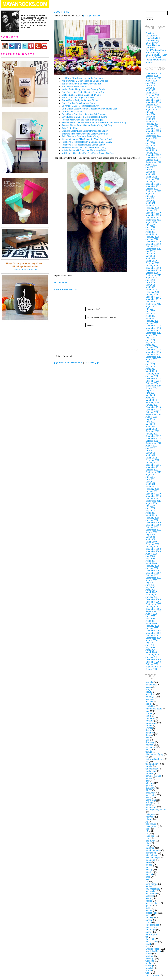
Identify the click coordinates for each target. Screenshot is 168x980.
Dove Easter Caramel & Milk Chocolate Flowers (84, 117)
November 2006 (153, 602)
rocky (148, 915)
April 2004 (150, 650)
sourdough (151, 930)
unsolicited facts (153, 951)
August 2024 (152, 109)
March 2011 (151, 486)
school (149, 922)
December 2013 (153, 407)
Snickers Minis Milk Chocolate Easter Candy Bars (85, 134)
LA (147, 831)
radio (148, 908)
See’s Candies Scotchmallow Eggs (78, 103)
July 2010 (150, 506)
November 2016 (153, 328)
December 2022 (153, 155)
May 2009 (150, 537)
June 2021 (151, 198)
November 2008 (153, 551)
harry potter (151, 795)
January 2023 (152, 153)
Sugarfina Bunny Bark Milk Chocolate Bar (81, 84)
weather (149, 956)
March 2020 (151, 234)
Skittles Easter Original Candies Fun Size (81, 95)
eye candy (150, 747)
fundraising (151, 771)
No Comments (61, 283)
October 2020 (152, 218)
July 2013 (150, 419)
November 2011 (153, 467)
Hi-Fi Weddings (153, 52)
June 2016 (151, 340)
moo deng (150, 860)
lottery (148, 843)
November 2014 (153, 381)
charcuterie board (154, 709)
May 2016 (150, 342)
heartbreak (151, 800)
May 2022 (150, 172)
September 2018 (153, 275)
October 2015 (152, 354)
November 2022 (153, 157)
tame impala (151, 934)
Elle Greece (151, 36)
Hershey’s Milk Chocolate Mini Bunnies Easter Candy (87, 142)
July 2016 (150, 338)
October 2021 (152, 189)
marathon (150, 848)
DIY (147, 740)
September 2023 (153, 136)
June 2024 (151, 114)
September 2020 (153, 220)
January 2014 (152, 405)
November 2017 (153, 299)
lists (147, 838)
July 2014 (150, 390)
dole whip (150, 742)
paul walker (151, 891)
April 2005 (150, 621)
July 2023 (150, 141)
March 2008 (151, 563)
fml (147, 761)
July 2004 (150, 643)
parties (149, 886)
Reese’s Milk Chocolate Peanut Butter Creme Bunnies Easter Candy (94, 122)
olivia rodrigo (152, 884)
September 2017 (153, 304)
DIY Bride (150, 48)
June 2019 (151, 254)
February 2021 (152, 208)
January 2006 (152, 607)
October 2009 (152, 527)
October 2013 (152, 412)
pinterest (150, 896)
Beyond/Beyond (153, 45)
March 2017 (151, 318)
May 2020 (150, 230)
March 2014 (151, 400)
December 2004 (153, 631)
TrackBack (91, 362)
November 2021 (153, 186)
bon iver (149, 701)
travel (148, 944)
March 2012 (151, 458)
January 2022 (152, 182)
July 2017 (150, 309)
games (149, 778)
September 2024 (153, 107)
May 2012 (150, 453)
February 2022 (152, 179)
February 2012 (152, 460)
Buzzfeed (150, 33)
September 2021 (153, 191)
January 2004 (152, 657)
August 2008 (152, 554)
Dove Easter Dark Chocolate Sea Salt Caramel (84, 114)
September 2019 (153, 249)
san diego (150, 918)
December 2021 (153, 184)
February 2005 (152, 626)
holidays (96, 16)
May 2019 (150, 256)
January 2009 (152, 547)
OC (147, 882)
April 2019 (150, 258)
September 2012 (153, 443)
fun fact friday (152, 769)
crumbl (149, 725)
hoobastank (151, 807)
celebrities (150, 706)
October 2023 (152, 133)
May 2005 (150, 619)
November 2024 (153, 102)
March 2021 (151, 206)
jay (147, 822)
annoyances (151, 685)
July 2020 (150, 225)
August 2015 (152, 359)
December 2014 (153, 378)
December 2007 (153, 571)
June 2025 (151, 85)
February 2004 (152, 655)
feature (149, 752)
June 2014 (151, 393)
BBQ (148, 689)
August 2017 (152, 306)
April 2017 (150, 316)
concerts (150, 721)
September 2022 (153, 162)
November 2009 (153, 525)
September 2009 (153, 530)
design (149, 735)
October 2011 (152, 470)
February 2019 (152, 263)
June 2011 (151, 479)
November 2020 (153, 215)
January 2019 (152, 266)
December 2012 (153, 436)
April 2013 (150, 426)
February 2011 (152, 489)
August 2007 (152, 580)
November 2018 (153, 270)
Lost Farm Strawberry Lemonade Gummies (82, 78)
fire (147, 757)
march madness (153, 850)
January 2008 (152, 568)
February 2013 (152, 431)
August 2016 (152, 335)
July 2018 (150, 280)
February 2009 (152, 544)
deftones (150, 733)
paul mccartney (153, 889)
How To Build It (153, 38)
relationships (152, 913)
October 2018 (152, 273)
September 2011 (153, 472)
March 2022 (151, 177)
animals (149, 682)
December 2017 (153, 297)
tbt (147, 937)
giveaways (151, 788)
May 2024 (150, 117)
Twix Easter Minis (70, 128)
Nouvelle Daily (152, 40)
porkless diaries (153, 903)
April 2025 (150, 90)
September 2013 (153, 414)
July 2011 (150, 477)
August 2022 (152, 165)
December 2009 (153, 523)
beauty (149, 692)
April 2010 (150, 513)
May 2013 (150, 424)
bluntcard (150, 699)
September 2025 (153, 78)
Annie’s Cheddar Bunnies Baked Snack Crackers (85, 81)
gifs (147, 781)
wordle (149, 970)
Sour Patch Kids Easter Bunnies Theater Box (83, 92)
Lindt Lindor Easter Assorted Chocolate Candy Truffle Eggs (90, 109)
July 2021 (150, 196)
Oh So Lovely (152, 43)
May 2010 (150, 511)
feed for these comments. (68, 362)
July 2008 (150, 556)
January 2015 (152, 376)
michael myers (152, 855)
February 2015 (152, 374)
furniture (149, 773)
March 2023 (151, 150)
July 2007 (150, 583)
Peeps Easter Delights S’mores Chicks (80, 100)
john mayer (151, 824)
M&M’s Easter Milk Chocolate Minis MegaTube (84, 150)
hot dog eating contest (156, 809)
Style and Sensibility (155, 57)
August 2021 (152, 194)
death (148, 730)
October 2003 (152, 664)
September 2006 (153, 604)
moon (148, 862)
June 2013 (151, 422)
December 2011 (153, 465)
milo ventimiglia (153, 858)
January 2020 (152, 239)
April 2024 (150, 119)
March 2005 (151, 623)
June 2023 (151, 143)
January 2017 (152, 323)
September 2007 (153, 578)
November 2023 (153, 131)
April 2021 (150, 203)
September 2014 (153, 386)
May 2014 (150, 395)
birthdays (150, 697)
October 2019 (152, 246)
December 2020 (153, 213)
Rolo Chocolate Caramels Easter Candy (81, 136)
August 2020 (152, 222)
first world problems (155, 759)
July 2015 (150, 362)
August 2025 (152, 81)
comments (150, 718)
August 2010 (152, 503)
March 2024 (151, 121)
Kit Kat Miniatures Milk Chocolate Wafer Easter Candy (87, 139)
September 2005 (153, 611)
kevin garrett (151, 826)
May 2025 (150, 88)
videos (149, 954)
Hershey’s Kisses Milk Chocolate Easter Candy (84, 147)
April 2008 (150, 561)
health (148, 797)
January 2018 (152, 294)
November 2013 (153, 410)
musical (149, 874)
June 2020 (151, 227)
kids (147, 829)
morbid (149, 865)
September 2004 (153, 638)
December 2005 (153, 609)
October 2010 (152, 499)
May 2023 (150, 145)
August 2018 (152, 278)
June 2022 (151, 170)
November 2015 (153, 352)
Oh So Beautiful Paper (156, 55)
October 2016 (152, 330)
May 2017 (150, 314)
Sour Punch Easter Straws (74, 86)
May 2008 (150, 559)
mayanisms (151, 853)
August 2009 (152, 532)
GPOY (149, 790)
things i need (152, 942)
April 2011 (150, 484)
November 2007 (153, 573)
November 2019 (153, 244)
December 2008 (153, 549)
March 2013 (151, 429)
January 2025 (152, 97)
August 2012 (152, 446)
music (148, 872)
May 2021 (150, 201)
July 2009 (150, 535)
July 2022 (150, 167)
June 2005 (151, 616)
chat (148, 711)
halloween (150, 793)
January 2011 (152, 491)
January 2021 (152, 210)
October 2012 (152, 441)
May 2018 (150, 285)
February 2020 (152, 237)
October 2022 (152, 160)
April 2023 (150, 148)
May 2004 (150, 647)
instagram (150, 814)
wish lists (150, 968)
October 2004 (152, 635)
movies (149, 867)
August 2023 (152, 138)
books (148, 704)
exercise (150, 745)
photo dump (151, 894)
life (147, 834)
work (148, 973)
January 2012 (152, 462)
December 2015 (153, 350)
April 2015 (150, 369)
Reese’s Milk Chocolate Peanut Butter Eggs (82, 120)
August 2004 (152, 640)
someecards (151, 927)
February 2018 (152, 292)
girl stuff (149, 785)
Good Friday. (61, 12)
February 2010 (152, 518)
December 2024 (153, 100)
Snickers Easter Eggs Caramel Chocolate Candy (85, 131)
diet (147, 737)
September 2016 (153, 333)
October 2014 (152, 383)
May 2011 (150, 482)
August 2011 (152, 474)
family (148, 749)
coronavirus (151, 723)
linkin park (150, 836)
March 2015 (151, 371)
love (148, 846)
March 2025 (151, 93)
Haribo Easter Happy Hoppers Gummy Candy (83, 89)
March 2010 (151, 515)
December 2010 (153, 494)
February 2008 (152, 566)
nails (148, 877)
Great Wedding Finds (156, 50)
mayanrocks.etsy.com (25, 269)
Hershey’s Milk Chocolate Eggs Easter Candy (83, 145)
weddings (150, 958)
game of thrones (153, 776)
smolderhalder (152, 925)
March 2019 (151, 261)
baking (149, 687)
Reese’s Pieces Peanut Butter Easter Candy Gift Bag (87, 125)
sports (148, 932)
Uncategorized (152, 949)
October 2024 (152, 105)
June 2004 (151, 645)
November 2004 (153, 633)
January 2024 (152, 126)
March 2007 (151, 592)
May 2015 (150, 366)
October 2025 (152, 76)
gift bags (87, 16)
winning (149, 966)
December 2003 (153, 659)
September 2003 (153, 667)
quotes (149, 906)
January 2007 (152, 597)
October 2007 (152, 575)
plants (148, 898)
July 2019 (150, 251)
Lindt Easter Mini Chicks (73, 111)
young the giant (153, 975)
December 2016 (153, 326)
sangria (149, 920)
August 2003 (152, 669)
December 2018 (153, 268)
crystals (149, 728)
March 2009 (151, 542)
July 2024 (150, 112)
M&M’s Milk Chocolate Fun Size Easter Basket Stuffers (88, 153)
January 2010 (152, 520)
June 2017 (151, 311)
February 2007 (152, 595)
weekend (150, 961)
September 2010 (153, 501)
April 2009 (150, 539)
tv (146, 946)
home (148, 805)
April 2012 (150, 455)
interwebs (150, 817)
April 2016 (150, 345)
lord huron (150, 841)
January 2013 (152, 434)
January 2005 (152, 628)
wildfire (149, 963)
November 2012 (153, 438)
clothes (149, 713)
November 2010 (153, 496)
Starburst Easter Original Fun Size (78, 97)
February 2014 (152, 402)
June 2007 (151, 585)
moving (149, 870)
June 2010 (151, 508)
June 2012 (151, 450)
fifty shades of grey (154, 754)
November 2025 (153, 73)
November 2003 (153, 662)
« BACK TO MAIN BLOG (65, 290)
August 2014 (152, 388)
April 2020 (150, 232)
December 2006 (153, 599)
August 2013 (152, 417)
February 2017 (152, 321)
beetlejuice (151, 694)
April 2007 (150, 590)
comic (148, 716)
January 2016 (152, 347)
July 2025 (150, 83)
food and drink (152, 764)
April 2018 (150, 287)
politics (149, 901)
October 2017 (152, 302)
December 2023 (153, 129)
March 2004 (151, 652)
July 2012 (150, 448)
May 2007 (150, 587)
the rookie (150, 939)
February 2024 (152, 124)
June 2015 (151, 364)
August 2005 (152, 614)
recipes (149, 910)
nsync (148, 879)
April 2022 (150, 174)
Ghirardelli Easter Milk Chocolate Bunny (81, 106)
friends (149, 766)
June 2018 (151, 282)
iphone (149, 819)
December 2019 (153, 242)
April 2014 (150, 398)
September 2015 (153, 357)
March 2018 (151, 290)
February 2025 (152, 95)
